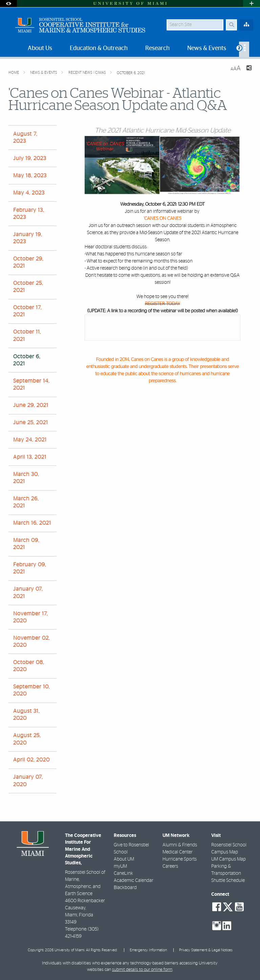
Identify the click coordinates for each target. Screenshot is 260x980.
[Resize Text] (236, 69)
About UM (124, 859)
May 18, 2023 (30, 176)
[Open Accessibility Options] (8, 4)
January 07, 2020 (28, 781)
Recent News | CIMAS (88, 73)
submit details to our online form (142, 970)
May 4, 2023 (29, 193)
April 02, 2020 (31, 760)
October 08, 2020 (29, 666)
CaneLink (123, 873)
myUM (120, 866)
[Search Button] (231, 25)
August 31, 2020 (26, 715)
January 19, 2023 (28, 238)
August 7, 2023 (25, 138)
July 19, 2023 (30, 158)
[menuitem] (244, 49)
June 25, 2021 (31, 423)
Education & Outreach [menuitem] (99, 48)
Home (14, 73)
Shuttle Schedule (228, 881)
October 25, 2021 (28, 287)
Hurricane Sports (180, 859)
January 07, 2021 (28, 592)
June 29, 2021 (31, 405)
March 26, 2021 (26, 502)
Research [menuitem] (157, 48)
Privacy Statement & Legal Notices (206, 950)
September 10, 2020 (31, 690)
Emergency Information (148, 950)
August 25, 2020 (27, 739)
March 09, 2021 (26, 544)
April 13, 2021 (30, 457)
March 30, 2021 (26, 478)
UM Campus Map (229, 859)
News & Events (44, 73)
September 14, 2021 (31, 384)
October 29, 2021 (28, 262)
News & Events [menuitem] (207, 48)
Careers (170, 866)
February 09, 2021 (30, 568)
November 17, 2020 (30, 617)
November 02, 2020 (31, 642)
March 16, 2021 (32, 523)
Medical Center (178, 852)
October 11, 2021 (27, 335)
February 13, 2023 (29, 214)
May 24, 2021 (30, 440)
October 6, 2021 (131, 73)
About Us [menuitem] (40, 48)
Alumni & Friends (180, 845)
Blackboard (125, 888)
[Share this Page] (249, 69)
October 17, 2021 (27, 311)
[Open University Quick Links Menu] (252, 4)
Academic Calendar (134, 881)
